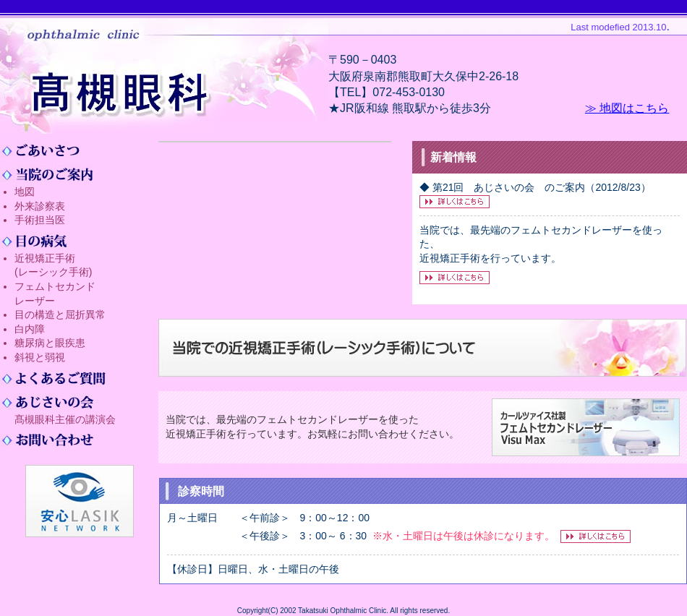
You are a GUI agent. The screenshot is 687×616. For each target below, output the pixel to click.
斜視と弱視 (40, 357)
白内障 (30, 329)
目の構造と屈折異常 (60, 315)
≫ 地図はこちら (627, 108)
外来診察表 (40, 206)
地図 (25, 192)
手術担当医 (40, 220)
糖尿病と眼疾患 (50, 343)
